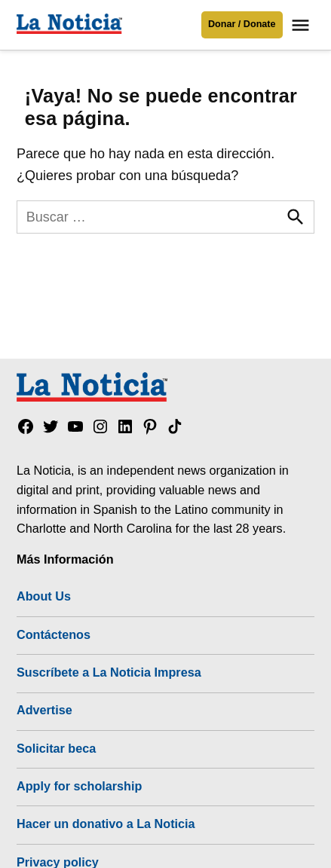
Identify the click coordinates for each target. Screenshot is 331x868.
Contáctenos (54, 634)
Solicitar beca (56, 748)
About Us (44, 596)
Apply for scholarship (79, 786)
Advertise (44, 710)
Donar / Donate (242, 24)
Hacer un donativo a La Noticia (106, 824)
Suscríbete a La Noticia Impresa (109, 672)
